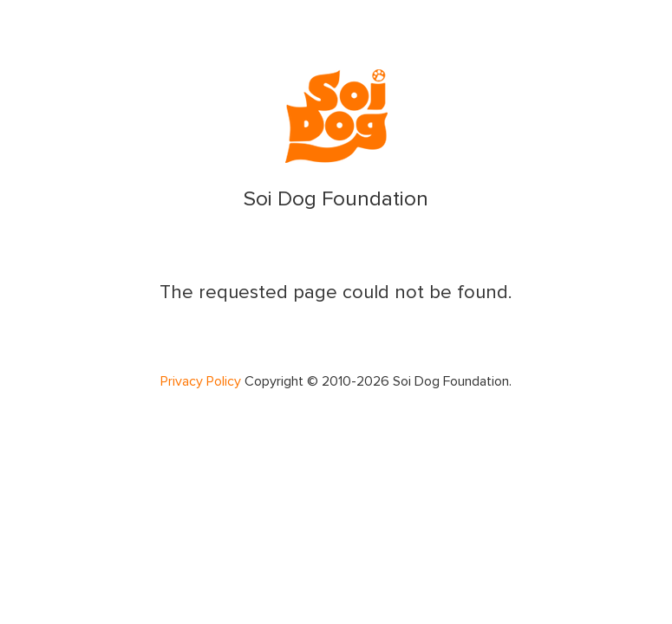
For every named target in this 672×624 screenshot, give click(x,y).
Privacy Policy (201, 381)
